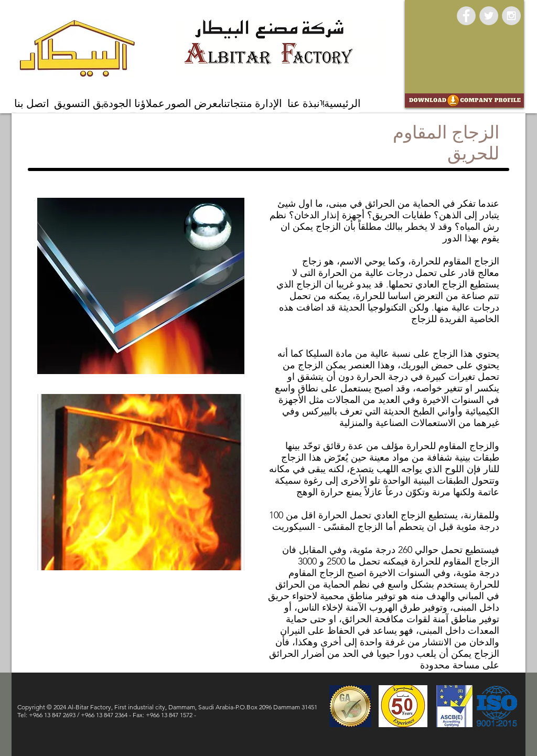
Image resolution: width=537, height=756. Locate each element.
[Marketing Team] (320, 102)
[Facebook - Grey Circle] (466, 16)
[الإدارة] (268, 104)
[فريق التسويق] (85, 104)
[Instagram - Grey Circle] (511, 16)
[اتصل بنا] (32, 104)
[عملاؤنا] (149, 104)
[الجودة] (117, 104)
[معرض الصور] (195, 104)
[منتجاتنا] (237, 104)
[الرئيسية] (342, 104)
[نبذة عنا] (304, 104)
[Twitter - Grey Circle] (489, 16)
